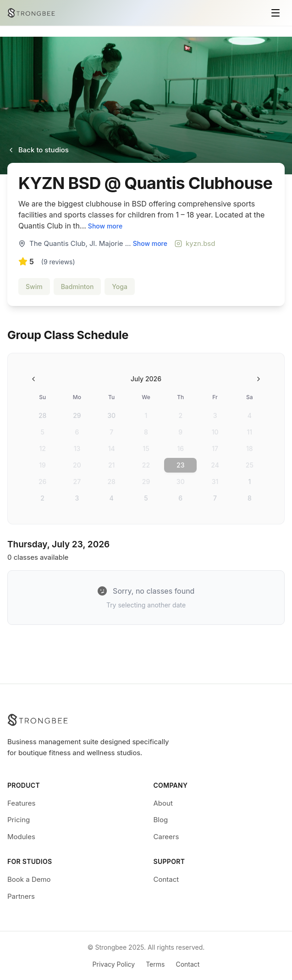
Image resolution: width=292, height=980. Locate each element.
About (163, 803)
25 (250, 465)
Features (21, 803)
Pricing (19, 820)
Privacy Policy (114, 964)
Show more (105, 226)
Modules (21, 837)
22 (146, 465)
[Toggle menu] (275, 13)
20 (77, 465)
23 (180, 465)
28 (42, 415)
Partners (21, 896)
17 (215, 448)
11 (250, 432)
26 (42, 482)
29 (77, 415)
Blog (161, 820)
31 (215, 482)
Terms (155, 964)
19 (42, 465)
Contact (166, 879)
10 (215, 432)
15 (146, 448)
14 (112, 448)
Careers (166, 837)
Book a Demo (29, 879)
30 (111, 415)
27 (77, 482)
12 (42, 448)
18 (250, 448)
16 (180, 448)
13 (77, 448)
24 (215, 465)
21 (111, 465)
